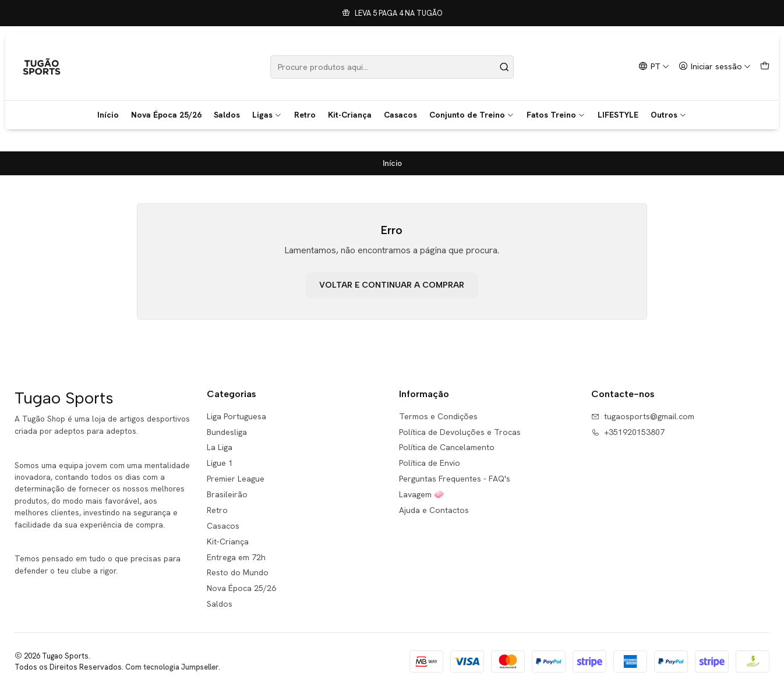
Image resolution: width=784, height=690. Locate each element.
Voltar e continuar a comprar (392, 285)
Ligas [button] (267, 115)
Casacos (400, 115)
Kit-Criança (350, 115)
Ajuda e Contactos (434, 510)
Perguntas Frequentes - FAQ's (455, 479)
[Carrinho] (765, 67)
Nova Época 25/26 (166, 115)
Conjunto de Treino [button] (472, 115)
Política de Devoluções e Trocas (460, 432)
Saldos (227, 115)
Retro (305, 115)
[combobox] (392, 67)
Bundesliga (227, 432)
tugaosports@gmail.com (643, 416)
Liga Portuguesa (236, 416)
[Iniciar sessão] (715, 67)
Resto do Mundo (238, 572)
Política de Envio (430, 463)
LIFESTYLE (618, 115)
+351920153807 (628, 432)
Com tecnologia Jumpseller (172, 667)
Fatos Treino (556, 115)
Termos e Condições (438, 416)
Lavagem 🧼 (421, 494)
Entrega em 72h (236, 557)
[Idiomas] (654, 67)
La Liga (220, 447)
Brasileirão (227, 494)
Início (108, 115)
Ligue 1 (220, 463)
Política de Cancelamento (447, 447)
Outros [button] (669, 115)
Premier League (236, 479)
